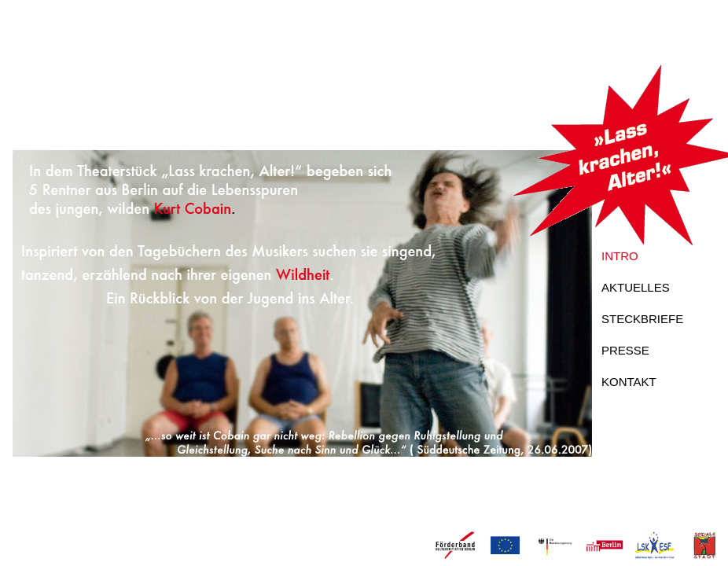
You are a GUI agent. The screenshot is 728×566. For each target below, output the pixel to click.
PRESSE (625, 350)
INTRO (620, 256)
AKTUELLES (636, 287)
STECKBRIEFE (642, 319)
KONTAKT (629, 382)
